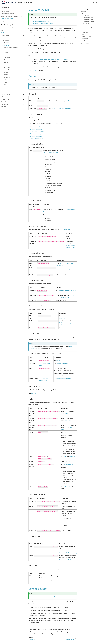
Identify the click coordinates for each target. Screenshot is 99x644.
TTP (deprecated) (8, 92)
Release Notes (5, 11)
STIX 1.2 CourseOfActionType (41, 21)
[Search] (91, 3)
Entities (3, 33)
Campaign (6, 53)
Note (5, 80)
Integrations (4, 21)
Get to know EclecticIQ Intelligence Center (12, 16)
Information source (86, 37)
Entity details (6, 43)
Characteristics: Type (88, 18)
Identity (5, 60)
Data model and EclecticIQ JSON (9, 28)
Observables (4, 102)
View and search (7, 97)
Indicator (6, 65)
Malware (6, 75)
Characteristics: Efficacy (89, 28)
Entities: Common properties (11, 48)
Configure (83, 11)
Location (6, 72)
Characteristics (85, 16)
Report (5, 82)
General (84, 13)
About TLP (4, 30)
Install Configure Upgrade (8, 14)
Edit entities (5, 38)
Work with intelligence (7, 19)
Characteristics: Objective (89, 22)
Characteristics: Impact (88, 24)
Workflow (84, 41)
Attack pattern (7, 50)
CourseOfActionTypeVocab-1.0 (52, 153)
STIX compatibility (7, 35)
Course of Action (8, 55)
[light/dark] (94, 2)
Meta (83, 34)
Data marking (85, 39)
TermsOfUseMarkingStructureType (69, 553)
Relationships (5, 104)
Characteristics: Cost (88, 26)
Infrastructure (7, 67)
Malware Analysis (8, 77)
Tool (5, 89)
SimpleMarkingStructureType (67, 560)
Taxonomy (4, 107)
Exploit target (7, 57)
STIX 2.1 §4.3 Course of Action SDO (43, 23)
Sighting (6, 85)
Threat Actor (7, 87)
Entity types (6, 45)
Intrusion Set (7, 70)
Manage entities (6, 99)
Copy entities (6, 40)
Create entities (6, 94)
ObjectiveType (66, 229)
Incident (6, 62)
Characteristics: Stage (88, 20)
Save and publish (85, 43)
